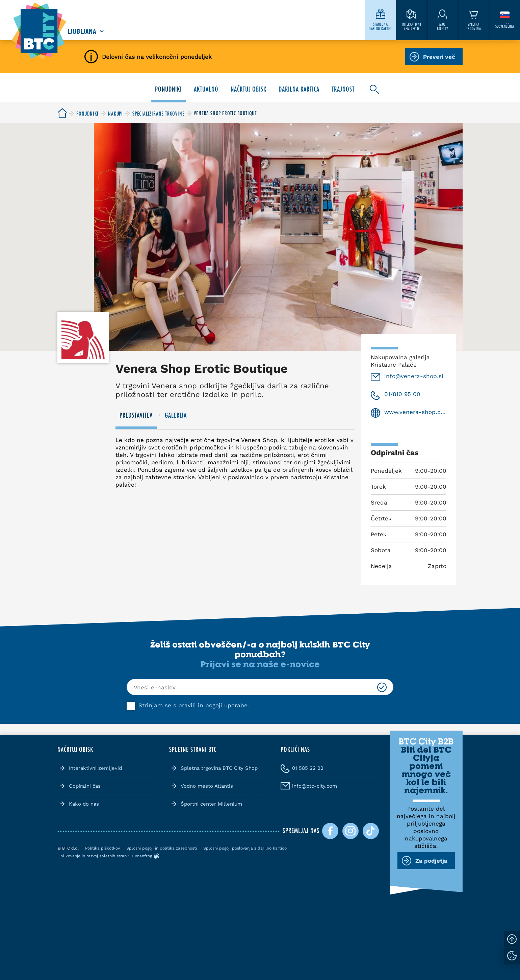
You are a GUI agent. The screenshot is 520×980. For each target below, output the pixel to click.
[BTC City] (62, 113)
